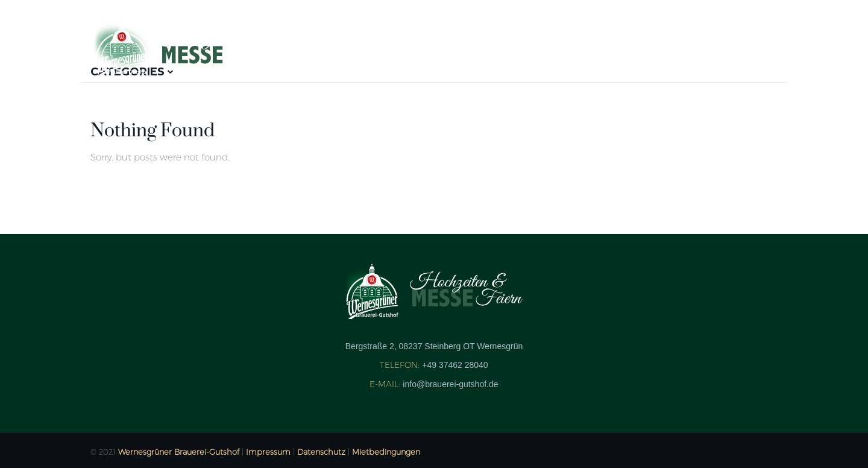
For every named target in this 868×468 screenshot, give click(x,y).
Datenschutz (321, 452)
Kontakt (538, 47)
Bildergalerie (454, 47)
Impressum (268, 452)
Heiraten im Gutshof (710, 47)
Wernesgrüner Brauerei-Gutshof (179, 452)
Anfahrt (607, 47)
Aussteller (363, 47)
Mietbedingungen (386, 452)
